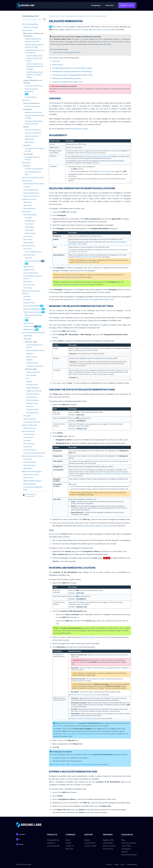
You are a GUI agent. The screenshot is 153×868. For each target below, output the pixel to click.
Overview (56, 61)
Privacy (109, 864)
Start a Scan (27, 249)
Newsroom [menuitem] (70, 849)
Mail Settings (28, 468)
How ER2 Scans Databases (34, 169)
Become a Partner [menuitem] (109, 846)
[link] (26, 5)
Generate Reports (31, 97)
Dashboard (27, 297)
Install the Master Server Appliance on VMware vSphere (35, 75)
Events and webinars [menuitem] (129, 843)
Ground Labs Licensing (79, 29)
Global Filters (28, 282)
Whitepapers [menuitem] (126, 849)
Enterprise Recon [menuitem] (53, 840)
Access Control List (30, 450)
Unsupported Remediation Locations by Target (34, 122)
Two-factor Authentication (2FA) (34, 453)
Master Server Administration (32, 472)
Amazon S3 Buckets (33, 372)
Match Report (29, 142)
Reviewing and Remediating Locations (67, 78)
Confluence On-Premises (35, 366)
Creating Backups (29, 209)
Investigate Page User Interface (32, 158)
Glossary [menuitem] (125, 852)
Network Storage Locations (36, 350)
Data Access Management (32, 309)
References (26, 100)
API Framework (29, 326)
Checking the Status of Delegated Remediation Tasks (72, 75)
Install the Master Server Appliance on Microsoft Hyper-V (35, 58)
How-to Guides (27, 30)
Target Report (29, 139)
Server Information (30, 462)
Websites (29, 360)
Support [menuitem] (87, 840)
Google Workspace (33, 388)
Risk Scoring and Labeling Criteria (34, 316)
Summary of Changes (31, 27)
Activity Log (27, 459)
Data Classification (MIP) (32, 306)
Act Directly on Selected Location (83, 695)
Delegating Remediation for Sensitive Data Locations (72, 68)
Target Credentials (30, 419)
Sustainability (132, 864)
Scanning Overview (29, 246)
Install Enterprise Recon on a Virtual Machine (35, 51)
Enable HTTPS (28, 478)
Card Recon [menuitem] (51, 843)
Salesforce (30, 406)
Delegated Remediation (100, 16)
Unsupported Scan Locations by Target (35, 150)
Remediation (89, 16)
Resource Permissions (32, 106)
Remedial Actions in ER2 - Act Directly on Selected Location (73, 764)
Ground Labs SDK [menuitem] (53, 846)
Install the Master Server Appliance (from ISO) (33, 40)
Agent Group (28, 236)
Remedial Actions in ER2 (33, 112)
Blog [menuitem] (123, 840)
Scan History (28, 288)
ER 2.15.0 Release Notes (30, 24)
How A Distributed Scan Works (33, 173)
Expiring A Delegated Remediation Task (67, 82)
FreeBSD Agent (30, 221)
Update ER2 (27, 205)
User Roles (27, 441)
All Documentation (54, 16)
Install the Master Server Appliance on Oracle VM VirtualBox (35, 66)
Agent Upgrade (29, 243)
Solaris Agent (29, 230)
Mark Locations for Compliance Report (85, 718)
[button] (109, 5)
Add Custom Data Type (33, 261)
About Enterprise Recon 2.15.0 (34, 184)
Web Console (28, 202)
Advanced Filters (29, 303)
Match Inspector (90, 637)
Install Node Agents (30, 215)
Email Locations (32, 357)
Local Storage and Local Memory (34, 346)
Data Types (29, 258)
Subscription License (100, 29)
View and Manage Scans (33, 252)
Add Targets (27, 339)
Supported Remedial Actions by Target (35, 117)
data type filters (58, 726)
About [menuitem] (68, 840)
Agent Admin (28, 239)
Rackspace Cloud (32, 403)
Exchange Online (32, 385)
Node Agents (26, 212)
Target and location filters (110, 196)
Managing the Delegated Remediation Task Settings (72, 71)
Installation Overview (29, 199)
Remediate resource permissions (97, 156)
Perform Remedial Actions (34, 86)
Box (28, 378)
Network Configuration (30, 425)
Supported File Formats (31, 196)
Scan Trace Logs (29, 285)
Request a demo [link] (127, 5)
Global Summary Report (33, 133)
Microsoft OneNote (33, 394)
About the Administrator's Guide (33, 178)
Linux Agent (29, 224)
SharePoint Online (33, 410)
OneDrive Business (33, 400)
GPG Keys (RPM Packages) (32, 481)
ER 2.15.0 (62, 16)
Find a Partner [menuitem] (108, 843)
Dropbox (29, 382)
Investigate (27, 300)
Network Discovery (30, 428)
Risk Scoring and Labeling (32, 312)
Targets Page (28, 336)
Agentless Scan (29, 267)
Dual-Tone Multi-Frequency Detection (33, 277)
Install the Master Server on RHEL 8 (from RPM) (34, 46)
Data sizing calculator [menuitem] (129, 855)
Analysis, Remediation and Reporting (31, 292)
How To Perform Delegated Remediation (67, 52)
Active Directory (29, 444)
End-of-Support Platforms (32, 422)
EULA (123, 864)
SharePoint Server (32, 363)
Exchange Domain (33, 413)
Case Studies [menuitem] (126, 846)
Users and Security (28, 431)
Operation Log (28, 323)
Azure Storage (31, 375)
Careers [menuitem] (68, 843)
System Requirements (31, 190)
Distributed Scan (29, 270)
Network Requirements (31, 193)
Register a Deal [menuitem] (108, 840)
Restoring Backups (30, 484)
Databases (30, 354)
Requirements (58, 65)
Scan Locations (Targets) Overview (34, 333)
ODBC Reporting (29, 330)
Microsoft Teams (32, 397)
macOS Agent (30, 227)
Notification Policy (30, 465)
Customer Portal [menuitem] (90, 846)
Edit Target (27, 416)
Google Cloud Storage (34, 391)
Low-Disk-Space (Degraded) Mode (33, 488)
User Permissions (29, 434)
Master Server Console (31, 475)
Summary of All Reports (33, 130)
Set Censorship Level (31, 273)
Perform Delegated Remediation (31, 90)
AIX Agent (28, 218)
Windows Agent (30, 233)
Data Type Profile (29, 255)
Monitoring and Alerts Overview (33, 456)
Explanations (26, 163)
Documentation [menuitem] (90, 843)
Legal (116, 864)
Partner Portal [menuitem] (108, 849)
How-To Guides (112, 42)
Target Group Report (32, 136)
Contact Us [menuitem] (70, 846)
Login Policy (28, 447)
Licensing (27, 187)
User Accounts (28, 437)
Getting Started (27, 181)
